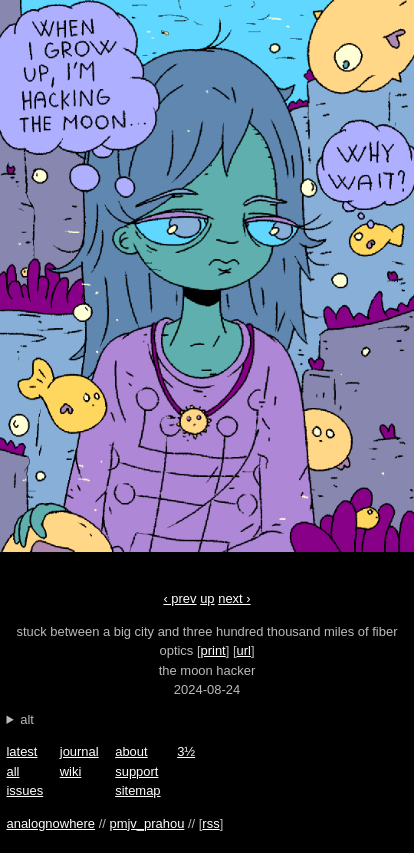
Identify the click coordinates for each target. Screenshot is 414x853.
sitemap (137, 790)
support (136, 771)
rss (210, 823)
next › (310, 283)
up (207, 598)
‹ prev (103, 283)
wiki (71, 771)
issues (24, 790)
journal (79, 751)
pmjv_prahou (146, 823)
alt (27, 719)
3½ (186, 751)
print (213, 650)
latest (21, 751)
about (131, 751)
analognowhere (50, 823)
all (12, 771)
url (244, 650)
